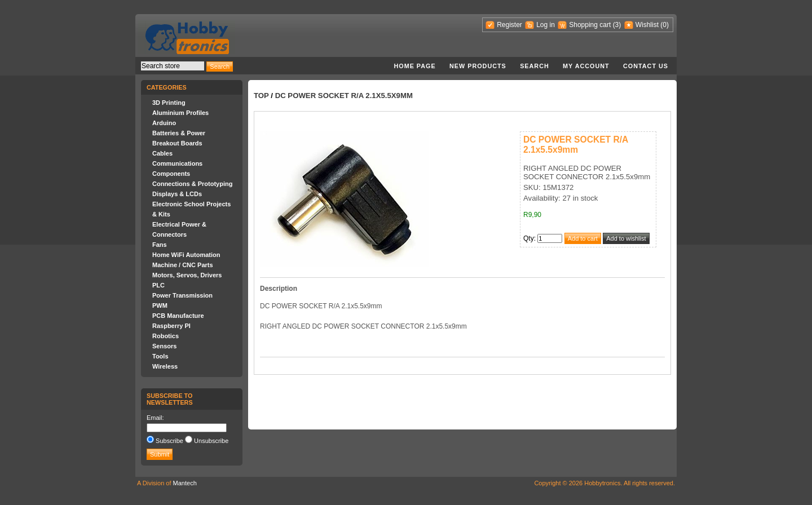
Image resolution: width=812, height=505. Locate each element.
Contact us (646, 66)
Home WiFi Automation (186, 255)
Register (509, 25)
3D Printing (169, 103)
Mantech (185, 483)
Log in (546, 25)
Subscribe (169, 441)
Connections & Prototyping (192, 184)
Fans (160, 245)
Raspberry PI (171, 326)
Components (171, 174)
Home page (414, 66)
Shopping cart (590, 25)
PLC (158, 285)
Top (261, 96)
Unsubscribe (211, 441)
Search (535, 66)
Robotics (166, 336)
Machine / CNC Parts (183, 265)
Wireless (165, 366)
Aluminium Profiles (180, 113)
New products (478, 66)
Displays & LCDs (177, 194)
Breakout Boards (177, 143)
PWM (160, 305)
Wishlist (647, 25)
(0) (665, 25)
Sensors (164, 346)
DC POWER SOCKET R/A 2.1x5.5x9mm (344, 96)
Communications (177, 163)
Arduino (164, 123)
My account (586, 66)
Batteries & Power (179, 133)
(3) (617, 25)
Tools (160, 356)
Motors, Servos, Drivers (187, 275)
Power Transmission (182, 295)
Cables (162, 153)
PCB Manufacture (178, 316)
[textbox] (173, 66)
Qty (529, 238)
